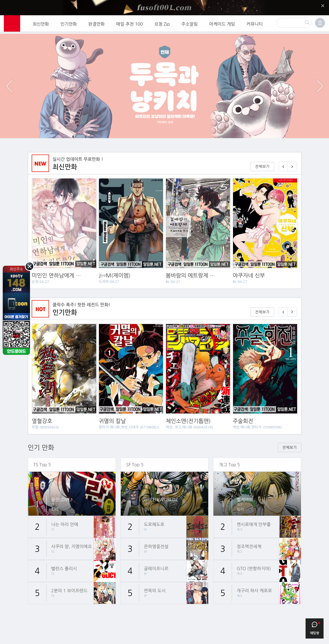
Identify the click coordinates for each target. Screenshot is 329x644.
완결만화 (96, 23)
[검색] (294, 22)
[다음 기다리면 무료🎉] (292, 306)
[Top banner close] (323, 6)
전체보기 (262, 161)
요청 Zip (162, 23)
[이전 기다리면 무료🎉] (283, 306)
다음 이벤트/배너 (320, 80)
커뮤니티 (255, 23)
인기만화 (69, 23)
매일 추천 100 (129, 23)
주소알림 (189, 23)
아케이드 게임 (222, 23)
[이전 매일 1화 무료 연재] (283, 161)
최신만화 (41, 23)
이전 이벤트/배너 (9, 80)
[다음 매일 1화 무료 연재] (292, 161)
